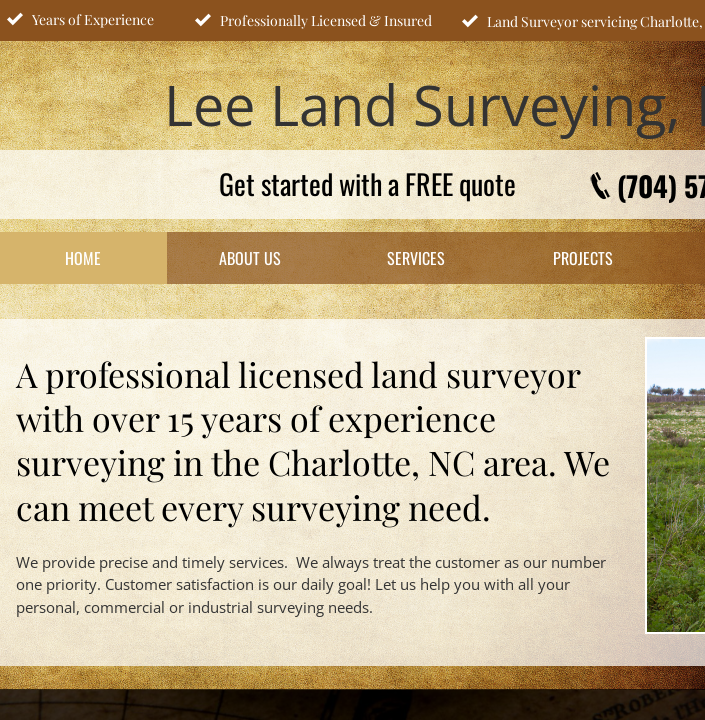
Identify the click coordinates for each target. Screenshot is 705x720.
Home (83, 258)
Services (416, 258)
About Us (250, 258)
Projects (583, 258)
